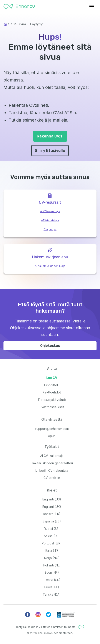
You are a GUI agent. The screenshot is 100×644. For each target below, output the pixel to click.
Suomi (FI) (52, 572)
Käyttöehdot (52, 392)
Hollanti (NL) (52, 565)
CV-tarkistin (52, 478)
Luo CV (52, 378)
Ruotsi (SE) (52, 529)
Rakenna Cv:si (50, 136)
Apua (52, 436)
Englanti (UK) (52, 507)
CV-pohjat (50, 229)
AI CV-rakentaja (50, 211)
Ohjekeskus (50, 346)
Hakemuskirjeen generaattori (52, 463)
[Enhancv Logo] (19, 5)
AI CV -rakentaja (52, 456)
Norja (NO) (52, 558)
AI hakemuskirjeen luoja (50, 266)
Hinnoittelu (52, 385)
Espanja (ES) (52, 521)
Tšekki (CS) (52, 580)
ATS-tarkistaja (50, 220)
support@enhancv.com (52, 429)
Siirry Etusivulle (50, 151)
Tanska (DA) (52, 594)
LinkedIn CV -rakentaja (52, 470)
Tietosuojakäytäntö (52, 400)
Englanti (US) (52, 499)
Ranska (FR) (52, 514)
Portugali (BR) (52, 543)
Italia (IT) (52, 550)
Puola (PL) (52, 587)
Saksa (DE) (52, 536)
